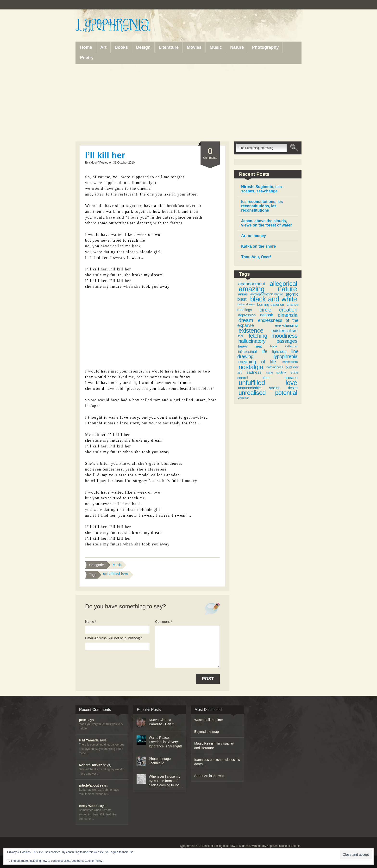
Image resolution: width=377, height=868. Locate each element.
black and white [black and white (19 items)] (274, 299)
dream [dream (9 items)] (246, 320)
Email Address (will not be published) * (114, 638)
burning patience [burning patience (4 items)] (271, 304)
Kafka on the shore (258, 246)
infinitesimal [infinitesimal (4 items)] (247, 351)
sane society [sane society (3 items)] (276, 372)
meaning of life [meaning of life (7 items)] (257, 362)
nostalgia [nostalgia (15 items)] (251, 367)
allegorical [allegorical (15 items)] (283, 284)
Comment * (163, 622)
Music (117, 565)
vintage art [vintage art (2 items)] (243, 398)
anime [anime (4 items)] (243, 294)
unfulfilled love (116, 574)
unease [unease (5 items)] (291, 378)
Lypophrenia (124, 26)
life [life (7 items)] (264, 351)
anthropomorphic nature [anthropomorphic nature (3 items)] (267, 294)
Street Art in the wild (209, 776)
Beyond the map (207, 732)
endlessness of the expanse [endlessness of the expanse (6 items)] (268, 323)
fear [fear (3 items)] (241, 336)
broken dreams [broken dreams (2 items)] (246, 304)
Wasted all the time (209, 720)
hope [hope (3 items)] (274, 346)
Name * (91, 622)
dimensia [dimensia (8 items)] (288, 315)
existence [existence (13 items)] (251, 330)
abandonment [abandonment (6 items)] (252, 284)
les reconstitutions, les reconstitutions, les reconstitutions (262, 206)
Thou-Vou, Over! (256, 257)
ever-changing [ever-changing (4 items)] (286, 325)
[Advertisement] (188, 103)
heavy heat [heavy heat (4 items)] (250, 346)
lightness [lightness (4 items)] (279, 351)
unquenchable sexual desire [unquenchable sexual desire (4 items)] (268, 388)
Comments (210, 153)
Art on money (254, 236)
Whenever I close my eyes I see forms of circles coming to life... (165, 781)
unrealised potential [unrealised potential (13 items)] (268, 393)
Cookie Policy (93, 861)
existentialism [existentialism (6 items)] (284, 331)
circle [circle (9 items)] (265, 310)
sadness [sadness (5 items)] (254, 372)
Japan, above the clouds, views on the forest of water (267, 223)
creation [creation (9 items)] (288, 310)
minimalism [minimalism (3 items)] (290, 362)
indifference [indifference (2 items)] (292, 346)
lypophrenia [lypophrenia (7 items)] (286, 356)
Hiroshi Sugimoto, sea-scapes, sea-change (262, 189)
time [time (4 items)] (266, 378)
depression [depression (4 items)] (247, 315)
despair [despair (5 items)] (267, 315)
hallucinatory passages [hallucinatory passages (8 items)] (268, 341)
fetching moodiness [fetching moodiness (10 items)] (273, 336)
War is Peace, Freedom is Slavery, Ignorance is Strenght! (165, 742)
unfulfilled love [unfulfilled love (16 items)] (268, 383)
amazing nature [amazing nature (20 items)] (268, 289)
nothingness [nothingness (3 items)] (275, 367)
